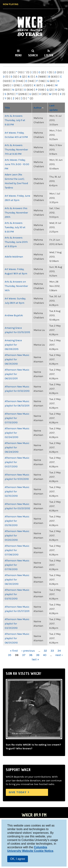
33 (52, 651)
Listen (49, 55)
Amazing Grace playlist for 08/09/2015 (13, 345)
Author (39, 108)
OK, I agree (18, 859)
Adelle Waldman (14, 257)
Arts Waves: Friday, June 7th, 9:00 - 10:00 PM (17, 164)
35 (10, 655)
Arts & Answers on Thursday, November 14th (16, 286)
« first (14, 651)
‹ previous (28, 651)
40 (45, 655)
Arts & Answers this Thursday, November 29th (16, 213)
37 (24, 655)
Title (7, 108)
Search (33, 55)
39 (38, 655)
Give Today (18, 792)
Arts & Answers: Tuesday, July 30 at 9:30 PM (15, 227)
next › (59, 655)
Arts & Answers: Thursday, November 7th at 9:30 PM (16, 149)
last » (35, 659)
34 (59, 651)
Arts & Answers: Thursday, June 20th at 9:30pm (16, 242)
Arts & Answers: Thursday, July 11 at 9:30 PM (15, 120)
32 (45, 651)
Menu (18, 55)
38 (31, 655)
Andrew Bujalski (14, 315)
